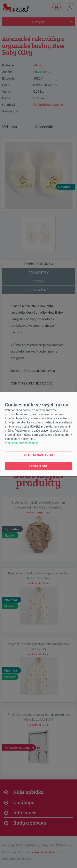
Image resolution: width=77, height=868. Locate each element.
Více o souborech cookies (22, 443)
